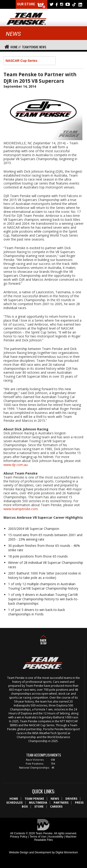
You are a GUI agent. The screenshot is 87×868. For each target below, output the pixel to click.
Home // (16, 47)
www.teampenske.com (21, 509)
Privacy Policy (19, 837)
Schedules (14, 803)
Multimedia (38, 803)
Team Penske (34, 799)
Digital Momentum (67, 852)
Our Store (32, 5)
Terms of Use (38, 837)
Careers (56, 807)
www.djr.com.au (16, 465)
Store (39, 807)
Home (14, 799)
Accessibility (56, 837)
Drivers (71, 799)
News (55, 799)
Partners (61, 803)
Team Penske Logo (27, 19)
